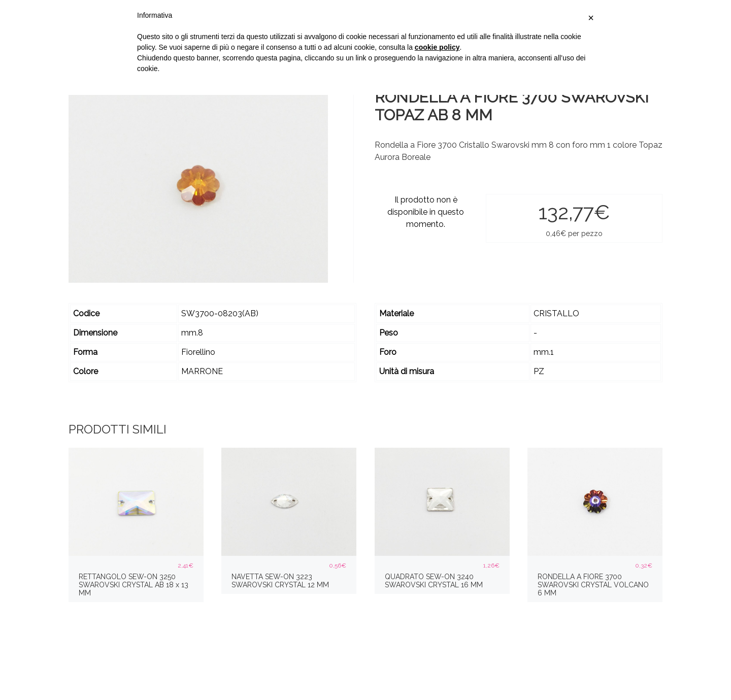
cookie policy (437, 47)
